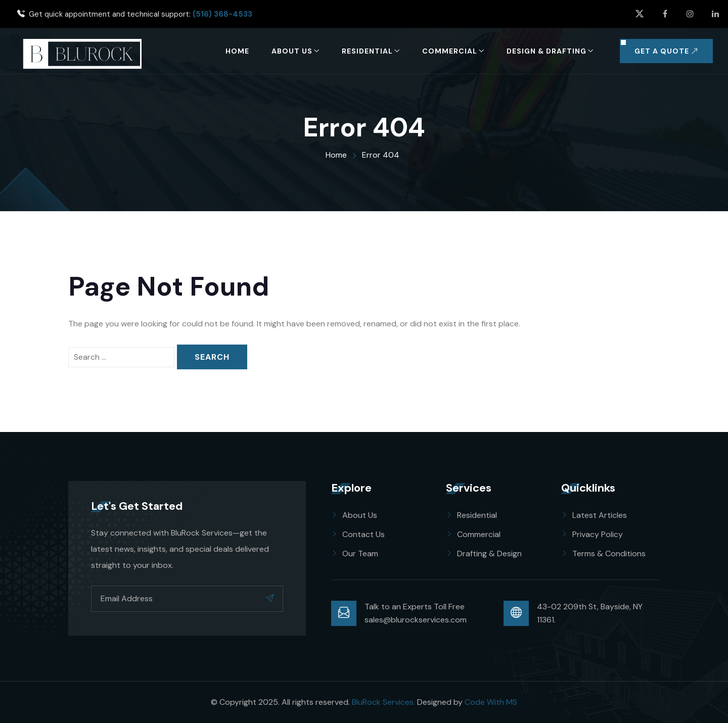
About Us (292, 51)
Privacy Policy (598, 534)
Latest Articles (600, 515)
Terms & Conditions (609, 553)
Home (237, 51)
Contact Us (363, 534)
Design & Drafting (547, 51)
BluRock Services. (383, 702)
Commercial (450, 51)
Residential (367, 51)
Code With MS (491, 702)
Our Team (360, 553)
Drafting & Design (489, 553)
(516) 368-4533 (222, 14)
